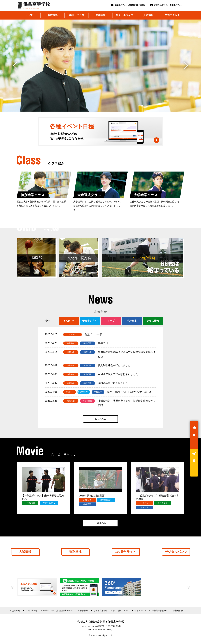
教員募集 (84, 611)
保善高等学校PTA (160, 611)
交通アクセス (172, 15)
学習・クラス (77, 15)
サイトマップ (140, 611)
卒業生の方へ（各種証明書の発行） (130, 5)
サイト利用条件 (100, 611)
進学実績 (100, 15)
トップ (29, 15)
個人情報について (121, 611)
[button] (186, 66)
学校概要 (53, 15)
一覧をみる (100, 523)
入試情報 (148, 15)
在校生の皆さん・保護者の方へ (168, 5)
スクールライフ (124, 15)
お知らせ (16, 611)
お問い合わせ (32, 611)
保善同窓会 (178, 611)
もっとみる (100, 419)
